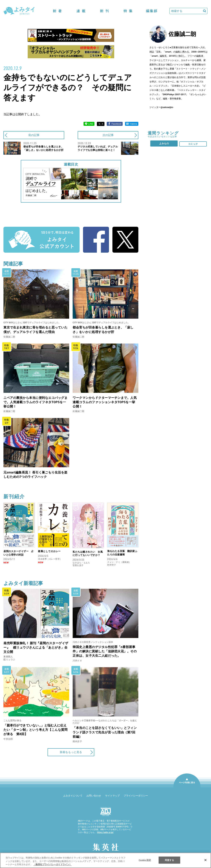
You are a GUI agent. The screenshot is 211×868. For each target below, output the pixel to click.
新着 (57, 11)
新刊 (104, 11)
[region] (105, 860)
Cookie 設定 (145, 860)
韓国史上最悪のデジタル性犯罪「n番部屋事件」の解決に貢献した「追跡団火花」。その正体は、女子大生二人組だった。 (105, 651)
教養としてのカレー (49, 551)
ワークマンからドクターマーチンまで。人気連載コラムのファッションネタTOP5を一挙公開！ (105, 402)
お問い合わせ (94, 796)
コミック (193, 144)
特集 (128, 11)
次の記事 (108, 135)
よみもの (164, 143)
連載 (81, 11)
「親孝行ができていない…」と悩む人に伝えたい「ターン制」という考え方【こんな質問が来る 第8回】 (35, 730)
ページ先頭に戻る (187, 787)
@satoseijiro (167, 107)
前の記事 (34, 135)
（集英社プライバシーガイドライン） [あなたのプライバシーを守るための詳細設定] (52, 864)
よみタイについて (73, 796)
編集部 (152, 11)
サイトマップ (112, 796)
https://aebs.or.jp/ (105, 832)
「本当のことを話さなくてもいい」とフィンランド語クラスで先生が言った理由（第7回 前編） (106, 732)
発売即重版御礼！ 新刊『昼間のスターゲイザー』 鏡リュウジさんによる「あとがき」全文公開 (36, 647)
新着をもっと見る (71, 752)
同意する (169, 860)
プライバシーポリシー (136, 796)
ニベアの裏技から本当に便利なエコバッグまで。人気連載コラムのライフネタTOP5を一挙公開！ (35, 402)
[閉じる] (205, 860)
